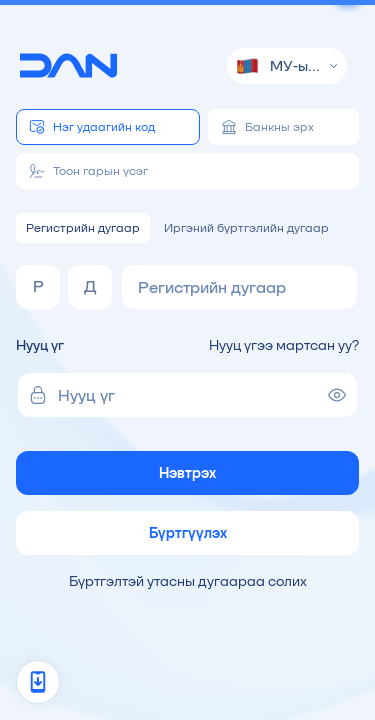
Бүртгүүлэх (188, 533)
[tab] (108, 127)
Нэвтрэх (187, 473)
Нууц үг (40, 345)
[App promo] (38, 682)
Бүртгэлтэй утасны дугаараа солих (188, 581)
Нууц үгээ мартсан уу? (284, 345)
